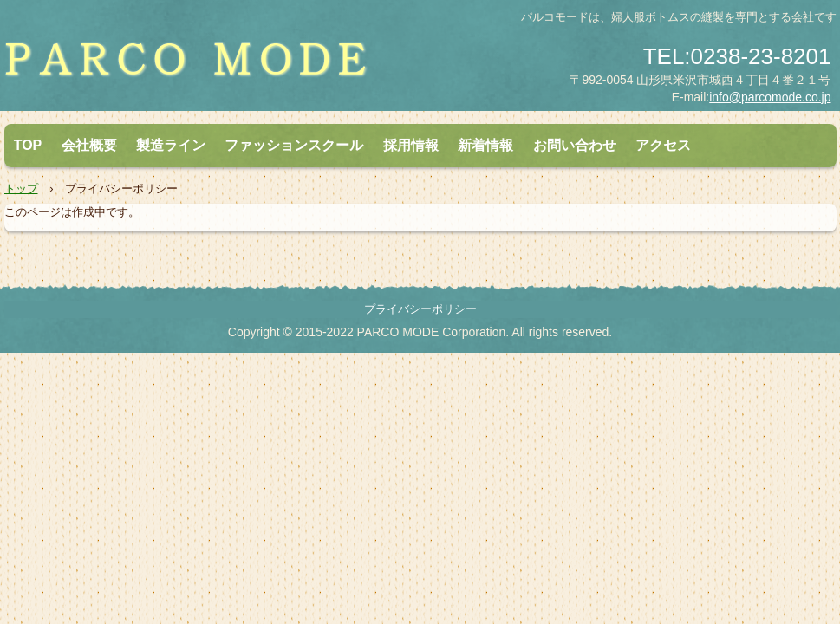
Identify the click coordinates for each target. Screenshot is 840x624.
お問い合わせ (575, 145)
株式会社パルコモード (208, 66)
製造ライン (171, 145)
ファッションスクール (294, 145)
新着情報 (485, 145)
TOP (28, 145)
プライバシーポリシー (420, 309)
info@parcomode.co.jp (770, 97)
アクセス (663, 145)
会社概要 (89, 145)
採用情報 (411, 145)
